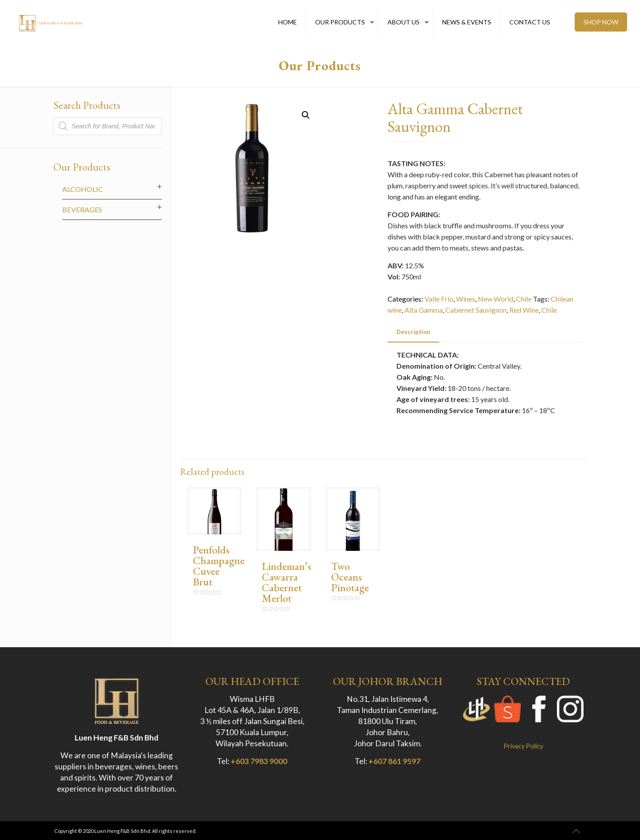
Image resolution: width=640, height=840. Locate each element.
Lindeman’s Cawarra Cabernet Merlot (286, 582)
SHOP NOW (601, 22)
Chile (524, 299)
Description (413, 332)
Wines (466, 299)
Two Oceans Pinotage (350, 577)
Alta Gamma (424, 310)
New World (496, 299)
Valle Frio (439, 299)
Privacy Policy (523, 746)
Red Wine (524, 310)
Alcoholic (83, 189)
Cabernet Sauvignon (476, 310)
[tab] (413, 332)
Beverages (82, 209)
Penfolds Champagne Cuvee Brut (219, 566)
